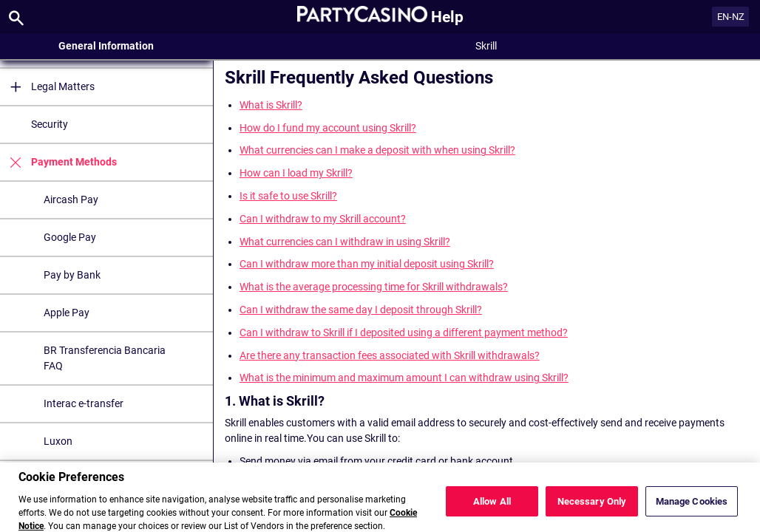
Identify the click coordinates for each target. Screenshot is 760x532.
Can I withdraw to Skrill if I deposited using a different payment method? (404, 332)
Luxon (58, 441)
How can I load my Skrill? (296, 173)
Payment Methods (58, 162)
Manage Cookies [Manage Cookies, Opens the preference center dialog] (692, 508)
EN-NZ (731, 17)
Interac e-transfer (84, 403)
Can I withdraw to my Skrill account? (323, 219)
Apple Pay (67, 313)
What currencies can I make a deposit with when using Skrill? (377, 150)
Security (50, 124)
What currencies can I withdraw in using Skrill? (345, 242)
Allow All (492, 508)
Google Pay (70, 237)
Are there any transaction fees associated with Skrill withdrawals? (390, 355)
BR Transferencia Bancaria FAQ (105, 358)
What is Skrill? (271, 105)
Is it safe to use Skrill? (288, 196)
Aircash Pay (71, 199)
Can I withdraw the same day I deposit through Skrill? (361, 310)
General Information (106, 46)
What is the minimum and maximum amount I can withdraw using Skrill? (404, 378)
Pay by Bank (72, 275)
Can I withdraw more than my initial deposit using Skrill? (367, 264)
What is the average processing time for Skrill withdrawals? (374, 287)
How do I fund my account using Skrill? (328, 128)
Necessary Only (592, 508)
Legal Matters (47, 87)
